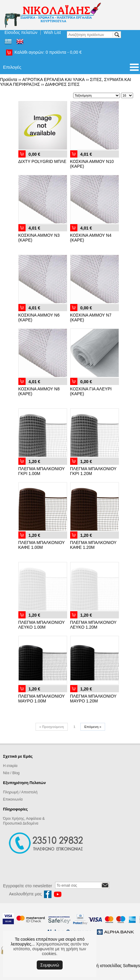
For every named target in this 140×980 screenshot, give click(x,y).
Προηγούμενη (52, 727)
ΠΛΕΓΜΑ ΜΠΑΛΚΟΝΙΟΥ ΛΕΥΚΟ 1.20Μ (93, 625)
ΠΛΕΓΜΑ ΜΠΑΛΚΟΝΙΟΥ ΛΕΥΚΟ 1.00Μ (42, 625)
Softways (131, 966)
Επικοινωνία (13, 799)
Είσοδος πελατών (21, 32)
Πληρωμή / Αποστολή (20, 792)
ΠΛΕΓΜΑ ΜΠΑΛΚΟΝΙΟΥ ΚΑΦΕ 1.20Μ (93, 545)
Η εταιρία (10, 766)
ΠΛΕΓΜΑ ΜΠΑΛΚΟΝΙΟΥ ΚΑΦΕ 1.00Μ (42, 545)
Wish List (52, 32)
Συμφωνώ (50, 965)
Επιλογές (12, 67)
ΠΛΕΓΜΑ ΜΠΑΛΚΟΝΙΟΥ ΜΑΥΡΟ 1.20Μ (93, 699)
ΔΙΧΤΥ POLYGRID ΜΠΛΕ (42, 161)
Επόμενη (93, 727)
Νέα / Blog (11, 773)
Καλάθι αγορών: (48, 52)
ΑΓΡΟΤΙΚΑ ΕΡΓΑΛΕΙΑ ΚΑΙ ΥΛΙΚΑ (53, 80)
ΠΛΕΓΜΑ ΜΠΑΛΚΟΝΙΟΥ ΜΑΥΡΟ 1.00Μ (42, 699)
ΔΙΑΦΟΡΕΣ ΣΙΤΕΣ (62, 84)
